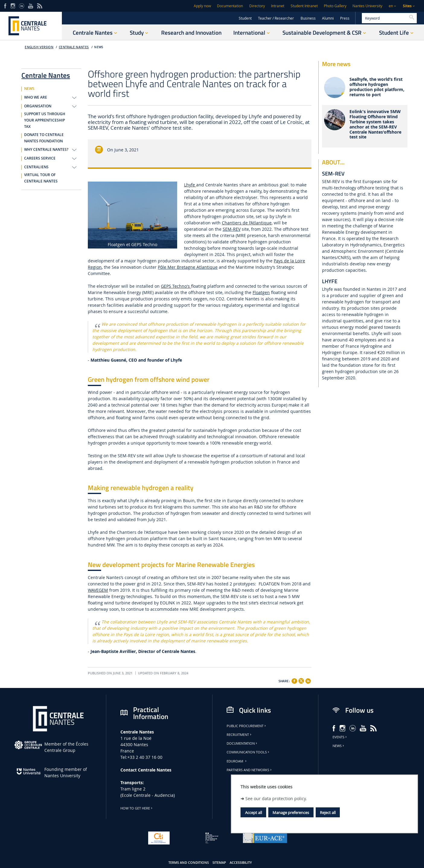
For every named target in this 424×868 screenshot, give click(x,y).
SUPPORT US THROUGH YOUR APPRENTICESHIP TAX (45, 120)
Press (345, 18)
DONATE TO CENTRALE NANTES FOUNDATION (44, 138)
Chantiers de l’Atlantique (247, 223)
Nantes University (367, 6)
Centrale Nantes (74, 47)
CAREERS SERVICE (40, 158)
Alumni (328, 18)
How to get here (137, 808)
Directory (257, 6)
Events (340, 737)
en (391, 6)
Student (245, 18)
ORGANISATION (38, 106)
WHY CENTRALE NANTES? (46, 150)
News (339, 746)
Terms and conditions (189, 863)
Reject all (328, 813)
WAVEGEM (98, 590)
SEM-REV (232, 229)
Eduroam (237, 761)
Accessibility (241, 863)
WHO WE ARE (36, 97)
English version (39, 47)
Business (308, 18)
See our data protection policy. (276, 798)
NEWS (99, 47)
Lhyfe (190, 185)
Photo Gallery (335, 6)
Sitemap (219, 863)
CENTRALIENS (36, 167)
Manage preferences (291, 813)
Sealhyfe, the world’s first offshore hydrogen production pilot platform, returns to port (377, 87)
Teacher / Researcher (276, 18)
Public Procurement (247, 726)
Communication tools (248, 752)
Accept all (253, 813)
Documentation (230, 6)
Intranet (278, 6)
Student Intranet (304, 6)
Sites (407, 6)
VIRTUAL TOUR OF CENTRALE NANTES (41, 178)
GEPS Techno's (175, 286)
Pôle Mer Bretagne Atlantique (188, 267)
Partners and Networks (250, 770)
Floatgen (261, 292)
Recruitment (239, 735)
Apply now (202, 6)
